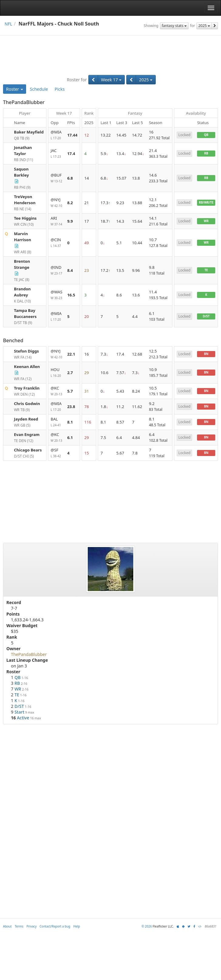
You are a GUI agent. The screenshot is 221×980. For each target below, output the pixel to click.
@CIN (57, 243)
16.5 (71, 295)
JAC (57, 154)
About (7, 926)
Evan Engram (27, 434)
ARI (57, 221)
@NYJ (57, 203)
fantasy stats (174, 26)
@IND (57, 270)
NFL (8, 24)
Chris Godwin (27, 404)
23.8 (71, 407)
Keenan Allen (27, 367)
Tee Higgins (25, 218)
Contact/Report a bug (55, 926)
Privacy (31, 926)
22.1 (71, 354)
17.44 (72, 135)
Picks (60, 89)
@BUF (57, 178)
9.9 (70, 221)
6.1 (70, 438)
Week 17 (111, 80)
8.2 (70, 203)
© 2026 (147, 926)
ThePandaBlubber (29, 654)
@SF (57, 453)
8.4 (70, 270)
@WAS (57, 295)
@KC (57, 391)
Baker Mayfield (29, 132)
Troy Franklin (27, 388)
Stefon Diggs (26, 351)
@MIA (57, 135)
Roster (15, 89)
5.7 (70, 391)
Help (77, 926)
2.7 (70, 373)
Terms (19, 926)
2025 (204, 26)
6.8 (70, 178)
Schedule (39, 89)
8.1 (70, 422)
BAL (57, 422)
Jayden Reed (26, 419)
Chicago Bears (28, 450)
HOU (57, 373)
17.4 (71, 154)
